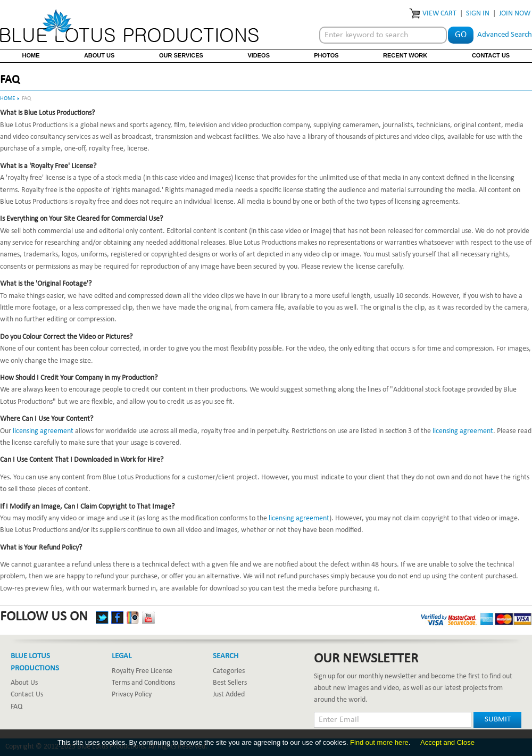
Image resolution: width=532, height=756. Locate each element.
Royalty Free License (142, 671)
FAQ (16, 707)
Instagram (133, 618)
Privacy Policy (132, 695)
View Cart (439, 14)
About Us (99, 55)
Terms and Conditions (143, 683)
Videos (259, 55)
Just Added (229, 695)
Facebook (118, 618)
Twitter (102, 618)
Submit (498, 720)
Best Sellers (230, 683)
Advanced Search (505, 35)
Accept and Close (447, 742)
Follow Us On (44, 617)
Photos (326, 55)
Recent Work (405, 55)
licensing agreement (43, 431)
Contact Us (491, 55)
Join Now (515, 14)
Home (31, 55)
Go (461, 35)
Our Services (181, 55)
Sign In (478, 14)
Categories (229, 671)
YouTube (148, 618)
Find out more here (379, 742)
